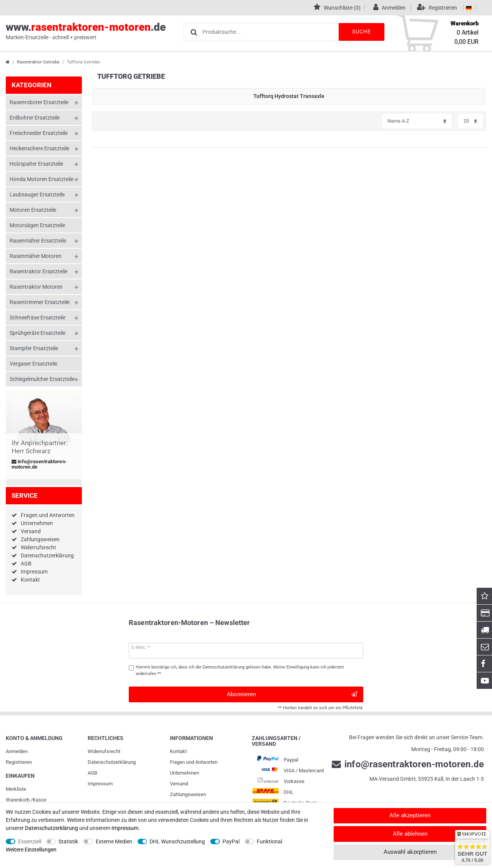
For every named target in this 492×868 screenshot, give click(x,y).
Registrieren (19, 762)
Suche (361, 32)
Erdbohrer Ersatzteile (35, 118)
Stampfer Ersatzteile (34, 348)
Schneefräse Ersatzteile (37, 318)
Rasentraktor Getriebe (38, 62)
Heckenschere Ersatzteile (39, 148)
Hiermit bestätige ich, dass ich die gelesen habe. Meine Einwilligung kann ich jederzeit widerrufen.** (240, 670)
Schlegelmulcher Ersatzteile (42, 379)
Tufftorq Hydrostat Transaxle (289, 96)
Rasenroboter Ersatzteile (39, 102)
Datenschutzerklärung (47, 555)
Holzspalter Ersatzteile (36, 164)
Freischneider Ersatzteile (39, 133)
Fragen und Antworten (48, 515)
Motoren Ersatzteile (33, 210)
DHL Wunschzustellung (177, 841)
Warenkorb (18, 800)
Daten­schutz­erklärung (112, 762)
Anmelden (17, 751)
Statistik (68, 841)
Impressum (34, 572)
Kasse (40, 800)
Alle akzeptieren (410, 815)
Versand (31, 531)
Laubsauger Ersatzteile (37, 195)
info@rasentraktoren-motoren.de (39, 464)
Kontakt (30, 580)
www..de (86, 31)
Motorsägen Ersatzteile (37, 225)
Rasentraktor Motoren (36, 287)
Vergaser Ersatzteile (33, 364)
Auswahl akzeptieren (410, 852)
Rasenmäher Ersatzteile (38, 241)
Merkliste (16, 789)
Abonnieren (292, 694)
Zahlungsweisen (40, 539)
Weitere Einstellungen (31, 850)
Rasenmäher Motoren (36, 256)
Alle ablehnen (410, 834)
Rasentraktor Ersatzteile (38, 271)
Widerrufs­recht (104, 751)
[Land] (469, 8)
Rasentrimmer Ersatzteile (40, 302)
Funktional (269, 841)
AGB (26, 564)
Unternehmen (37, 523)
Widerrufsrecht (38, 547)
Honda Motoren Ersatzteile (42, 179)
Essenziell (30, 841)
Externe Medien (114, 841)
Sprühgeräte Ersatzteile (37, 333)
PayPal (231, 841)
